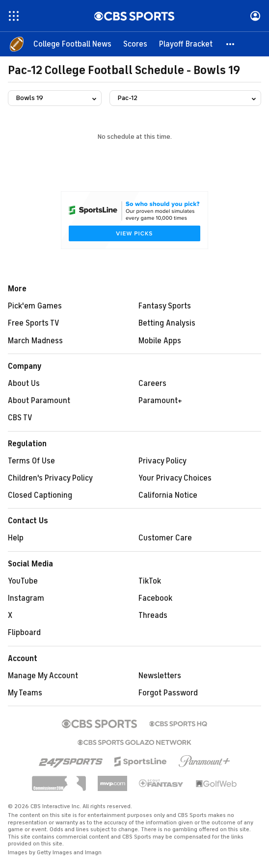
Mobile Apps (160, 341)
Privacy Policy (162, 461)
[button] (231, 44)
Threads (153, 615)
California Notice (168, 495)
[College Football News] (72, 44)
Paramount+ (160, 401)
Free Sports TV (34, 323)
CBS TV (20, 418)
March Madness (35, 341)
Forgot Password (168, 693)
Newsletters (160, 676)
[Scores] (135, 44)
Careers (152, 383)
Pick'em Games (35, 306)
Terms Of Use (31, 461)
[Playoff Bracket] (186, 44)
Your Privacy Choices (175, 478)
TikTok (150, 581)
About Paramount (39, 401)
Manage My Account (43, 676)
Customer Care (165, 538)
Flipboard (24, 633)
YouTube (23, 581)
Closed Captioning (40, 495)
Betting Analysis (167, 323)
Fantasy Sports (165, 306)
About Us (24, 383)
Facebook (155, 598)
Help (16, 538)
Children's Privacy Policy (50, 478)
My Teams (25, 693)
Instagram (26, 598)
